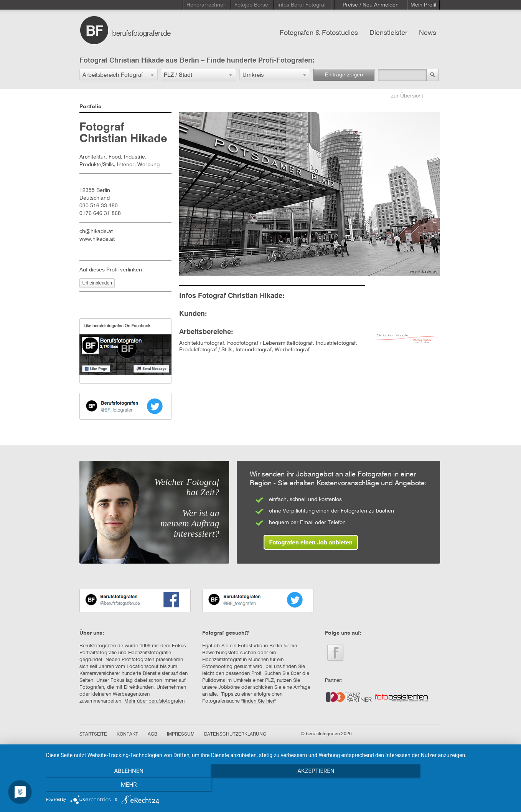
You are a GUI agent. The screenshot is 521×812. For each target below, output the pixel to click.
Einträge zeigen (344, 75)
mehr (443, 786)
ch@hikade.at (96, 232)
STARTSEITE (93, 734)
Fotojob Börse (251, 5)
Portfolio (91, 107)
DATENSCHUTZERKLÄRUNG (235, 734)
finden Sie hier (259, 701)
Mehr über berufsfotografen (154, 701)
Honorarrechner (206, 5)
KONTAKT (127, 734)
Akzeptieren (280, 786)
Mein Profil (423, 5)
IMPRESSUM (181, 734)
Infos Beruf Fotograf (302, 5)
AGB (153, 734)
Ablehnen (116, 786)
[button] (119, 75)
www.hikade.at (97, 239)
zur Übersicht (407, 96)
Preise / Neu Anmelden (371, 5)
